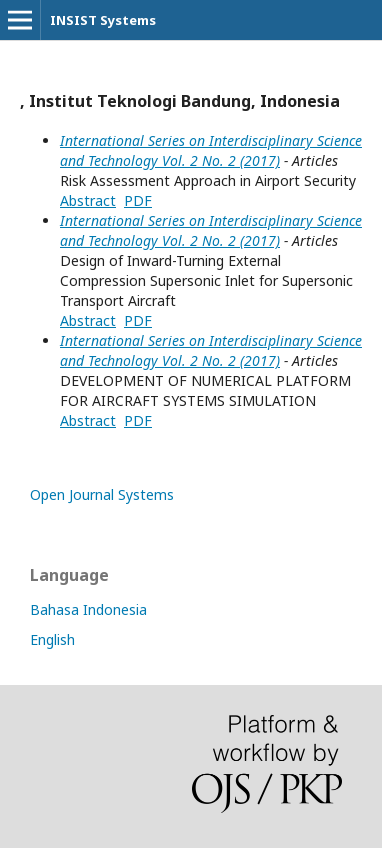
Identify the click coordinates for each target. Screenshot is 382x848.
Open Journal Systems (102, 494)
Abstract (88, 200)
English (52, 639)
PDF (138, 200)
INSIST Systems (103, 20)
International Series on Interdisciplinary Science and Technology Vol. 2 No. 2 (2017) (211, 150)
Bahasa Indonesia (88, 609)
